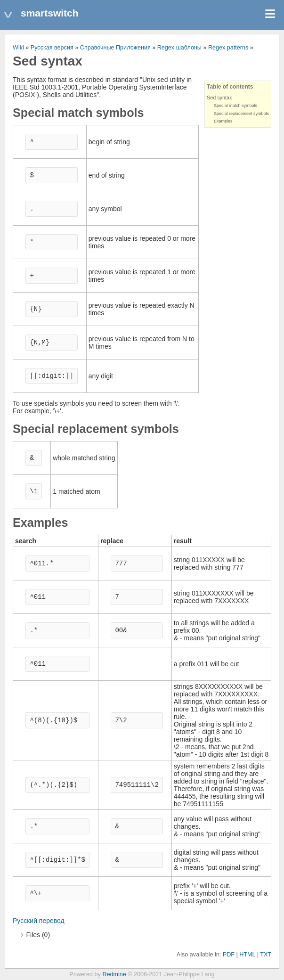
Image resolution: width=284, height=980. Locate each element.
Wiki (18, 48)
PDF (229, 955)
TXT (266, 955)
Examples (223, 121)
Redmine (114, 974)
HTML (247, 955)
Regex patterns (228, 48)
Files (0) (38, 935)
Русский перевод (39, 921)
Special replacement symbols (241, 114)
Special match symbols (235, 106)
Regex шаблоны (179, 48)
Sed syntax (219, 98)
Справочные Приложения (115, 48)
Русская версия (52, 48)
